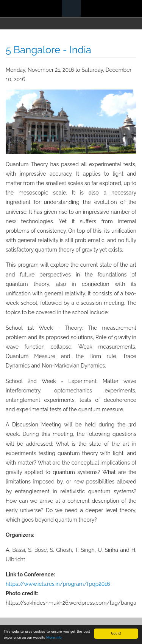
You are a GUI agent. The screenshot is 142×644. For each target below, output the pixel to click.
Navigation (71, 8)
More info (54, 638)
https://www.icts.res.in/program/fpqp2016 (58, 584)
